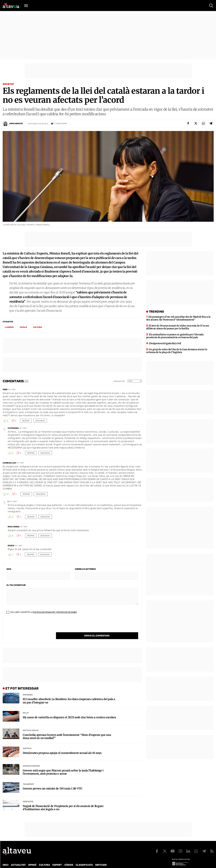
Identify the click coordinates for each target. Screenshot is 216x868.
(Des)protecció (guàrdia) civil (165, 343)
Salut (26, 706)
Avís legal (113, 862)
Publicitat (34, 862)
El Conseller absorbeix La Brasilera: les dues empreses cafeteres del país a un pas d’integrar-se (69, 694)
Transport (28, 777)
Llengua (9, 327)
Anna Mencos (16, 124)
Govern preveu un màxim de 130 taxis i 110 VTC (53, 782)
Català (23, 327)
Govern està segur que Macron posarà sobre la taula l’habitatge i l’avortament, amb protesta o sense (63, 765)
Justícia (27, 742)
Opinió (32, 858)
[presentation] (32, 626)
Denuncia (40, 421)
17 (8, 494)
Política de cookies (93, 862)
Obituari (101, 858)
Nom (9, 569)
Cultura (38, 327)
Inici (6, 858)
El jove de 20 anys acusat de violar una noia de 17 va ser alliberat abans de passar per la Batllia (178, 327)
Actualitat (18, 858)
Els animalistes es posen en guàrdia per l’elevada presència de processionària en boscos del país (175, 336)
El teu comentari (16, 585)
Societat (8, 84)
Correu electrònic (85, 569)
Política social (31, 724)
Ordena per (119, 381)
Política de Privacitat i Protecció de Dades (55, 612)
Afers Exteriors (31, 759)
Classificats (84, 858)
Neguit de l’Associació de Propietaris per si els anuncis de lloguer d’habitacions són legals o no (63, 801)
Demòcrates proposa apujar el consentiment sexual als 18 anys (62, 746)
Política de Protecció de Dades (61, 862)
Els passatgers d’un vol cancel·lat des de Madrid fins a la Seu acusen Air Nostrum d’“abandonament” (178, 318)
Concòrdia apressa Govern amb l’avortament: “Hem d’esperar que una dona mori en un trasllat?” (67, 730)
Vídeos (69, 858)
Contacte (20, 862)
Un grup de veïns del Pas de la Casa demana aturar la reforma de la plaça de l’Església (177, 351)
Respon (26, 421)
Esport (57, 858)
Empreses (28, 688)
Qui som (7, 862)
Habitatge (28, 795)
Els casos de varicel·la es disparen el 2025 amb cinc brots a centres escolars (69, 711)
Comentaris (61, 124)
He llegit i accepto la (42, 612)
